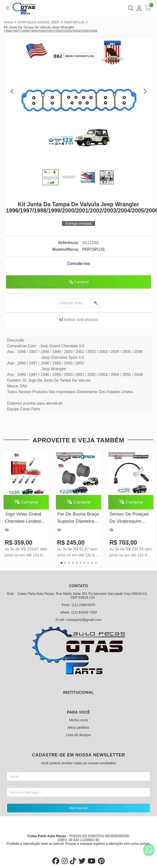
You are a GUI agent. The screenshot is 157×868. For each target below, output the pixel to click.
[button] (12, 92)
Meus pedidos (79, 727)
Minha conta (78, 720)
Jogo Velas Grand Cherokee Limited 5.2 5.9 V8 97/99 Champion (23, 518)
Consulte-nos (78, 263)
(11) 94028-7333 (84, 612)
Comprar (26, 502)
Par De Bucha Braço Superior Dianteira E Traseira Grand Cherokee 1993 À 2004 (78, 518)
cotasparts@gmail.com (84, 620)
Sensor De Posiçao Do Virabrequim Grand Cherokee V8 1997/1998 (130, 518)
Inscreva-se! (78, 808)
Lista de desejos (78, 735)
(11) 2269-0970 (83, 605)
